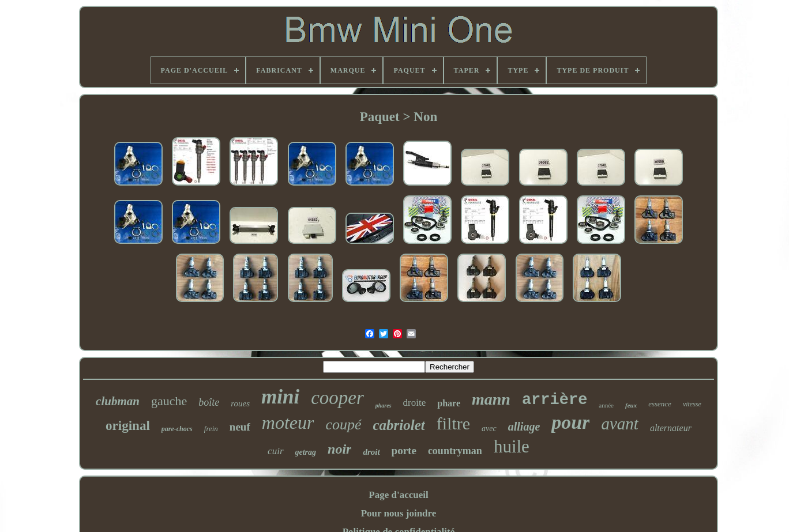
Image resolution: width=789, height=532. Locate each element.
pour (570, 422)
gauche (169, 401)
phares (384, 405)
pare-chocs (177, 429)
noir (339, 449)
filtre (453, 423)
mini (280, 397)
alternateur (671, 428)
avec (489, 429)
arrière (555, 400)
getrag (306, 452)
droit (371, 452)
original (128, 426)
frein (211, 429)
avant (619, 424)
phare (449, 403)
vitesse (692, 404)
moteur (288, 422)
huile (512, 446)
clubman (118, 401)
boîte (209, 402)
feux (631, 405)
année (606, 405)
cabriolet (399, 425)
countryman (455, 451)
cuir (275, 451)
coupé (343, 425)
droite (415, 403)
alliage (524, 427)
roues (240, 403)
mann (491, 399)
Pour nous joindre (399, 513)
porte (404, 450)
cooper (337, 398)
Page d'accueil (398, 495)
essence (660, 404)
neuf (240, 427)
